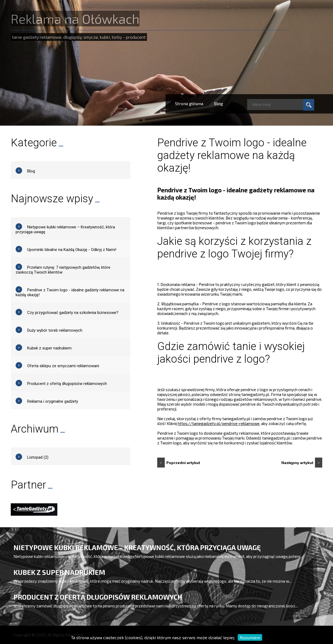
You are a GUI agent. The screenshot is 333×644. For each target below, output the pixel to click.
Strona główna (189, 103)
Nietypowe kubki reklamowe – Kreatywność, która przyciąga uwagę (137, 547)
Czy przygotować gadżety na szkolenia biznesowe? (73, 313)
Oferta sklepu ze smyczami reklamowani (63, 366)
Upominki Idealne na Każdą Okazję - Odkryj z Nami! (72, 250)
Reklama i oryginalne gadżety (53, 401)
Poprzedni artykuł (179, 463)
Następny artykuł (302, 463)
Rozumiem (250, 637)
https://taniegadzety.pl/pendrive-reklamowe (219, 423)
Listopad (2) (38, 457)
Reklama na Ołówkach (75, 19)
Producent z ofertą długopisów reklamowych (67, 384)
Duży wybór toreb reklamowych (55, 330)
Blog (218, 103)
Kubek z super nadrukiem (49, 348)
